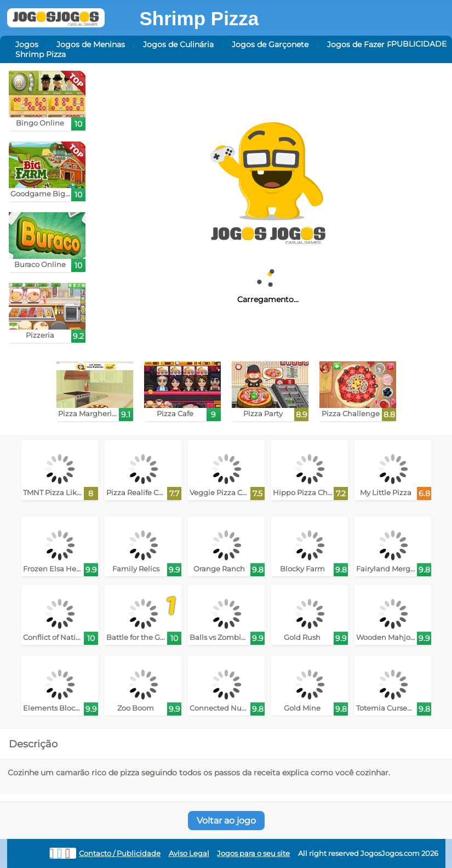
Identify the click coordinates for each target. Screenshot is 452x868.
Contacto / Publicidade (120, 853)
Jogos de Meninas (91, 44)
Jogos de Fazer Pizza (367, 44)
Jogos (27, 44)
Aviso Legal (189, 853)
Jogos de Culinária (178, 44)
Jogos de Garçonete (270, 44)
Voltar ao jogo (226, 821)
